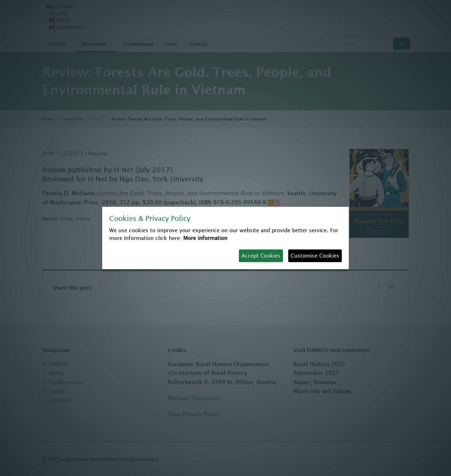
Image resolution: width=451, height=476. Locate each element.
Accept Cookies (261, 256)
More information (205, 238)
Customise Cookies (315, 256)
